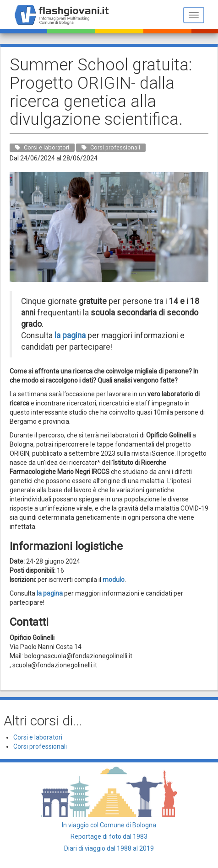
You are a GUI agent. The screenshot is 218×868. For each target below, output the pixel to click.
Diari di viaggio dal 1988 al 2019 (109, 848)
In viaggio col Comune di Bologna (109, 825)
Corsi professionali (40, 746)
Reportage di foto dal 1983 (109, 836)
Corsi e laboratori (38, 737)
